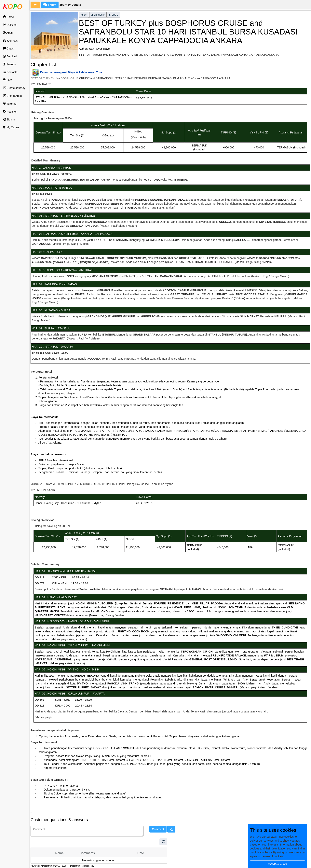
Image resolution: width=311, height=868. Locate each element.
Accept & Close (277, 864)
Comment (158, 829)
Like (114, 15)
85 (84, 15)
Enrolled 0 (98, 15)
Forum (50, 5)
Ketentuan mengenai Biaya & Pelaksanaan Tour (71, 72)
